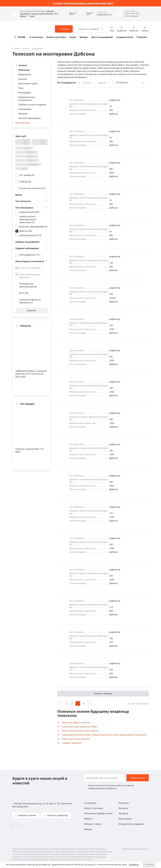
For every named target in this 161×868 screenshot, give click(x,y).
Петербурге (25, 14)
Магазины (124, 803)
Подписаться (138, 778)
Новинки (102, 83)
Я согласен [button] (149, 865)
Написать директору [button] (57, 815)
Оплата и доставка (56, 37)
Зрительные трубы (28, 83)
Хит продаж (27, 175)
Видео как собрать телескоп (76, 722)
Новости (88, 819)
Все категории (23, 123)
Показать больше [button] (103, 693)
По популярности (66, 83)
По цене (86, 83)
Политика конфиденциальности (135, 849)
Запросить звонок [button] (27, 815)
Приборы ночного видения (32, 104)
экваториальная (30, 235)
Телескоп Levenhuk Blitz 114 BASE (29, 450)
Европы (23, 16)
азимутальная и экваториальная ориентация (28, 219)
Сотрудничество (125, 37)
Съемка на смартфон (30, 268)
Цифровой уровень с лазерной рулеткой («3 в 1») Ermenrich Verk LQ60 (31, 374)
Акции (73, 37)
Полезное (142, 37)
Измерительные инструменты (27, 99)
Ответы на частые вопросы (76, 739)
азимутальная (29, 212)
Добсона (26, 231)
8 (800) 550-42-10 (104, 15)
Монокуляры (25, 93)
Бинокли (23, 79)
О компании (36, 37)
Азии (32, 16)
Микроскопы (25, 74)
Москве (50, 11)
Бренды (84, 37)
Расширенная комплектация (28, 285)
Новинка (25, 182)
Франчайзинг (125, 819)
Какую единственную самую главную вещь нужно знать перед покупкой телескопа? (104, 735)
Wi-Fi (24, 293)
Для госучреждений (102, 37)
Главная (16, 48)
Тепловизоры (25, 109)
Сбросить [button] (31, 310)
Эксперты (123, 813)
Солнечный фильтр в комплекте (30, 301)
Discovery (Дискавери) (29, 118)
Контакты (123, 808)
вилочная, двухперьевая (33, 226)
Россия (22, 37)
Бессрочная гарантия (32, 188)
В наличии (122, 82)
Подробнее (134, 865)
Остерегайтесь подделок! (131, 824)
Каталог (26, 48)
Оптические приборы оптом (98, 813)
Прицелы (23, 114)
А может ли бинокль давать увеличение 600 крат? (83, 3)
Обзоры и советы (93, 824)
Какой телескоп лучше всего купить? (80, 731)
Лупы (21, 88)
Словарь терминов (72, 743)
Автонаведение (29, 255)
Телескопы (37, 48)
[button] (71, 14)
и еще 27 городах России (42, 14)
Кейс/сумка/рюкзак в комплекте (30, 276)
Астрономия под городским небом (80, 727)
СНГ (56, 14)
